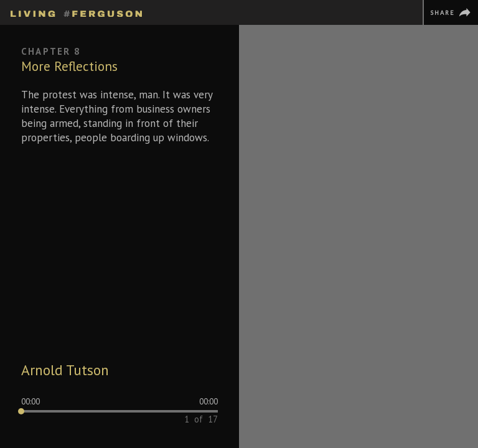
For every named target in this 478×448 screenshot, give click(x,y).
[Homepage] (76, 12)
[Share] (450, 12)
